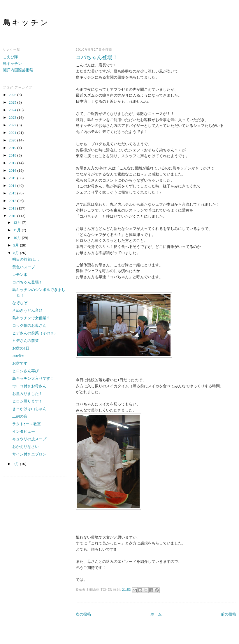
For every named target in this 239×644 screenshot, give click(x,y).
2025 (13, 102)
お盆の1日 (21, 348)
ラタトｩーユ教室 (27, 424)
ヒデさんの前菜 (26, 341)
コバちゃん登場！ (97, 57)
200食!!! (19, 356)
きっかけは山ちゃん (29, 409)
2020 (13, 140)
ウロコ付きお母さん (29, 386)
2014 (13, 186)
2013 (13, 193)
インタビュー (24, 431)
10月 (18, 238)
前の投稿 (229, 614)
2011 (13, 208)
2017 (13, 163)
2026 (13, 95)
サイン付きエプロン (29, 454)
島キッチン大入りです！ (33, 378)
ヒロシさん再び (26, 371)
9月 (17, 245)
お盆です (20, 363)
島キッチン (26, 23)
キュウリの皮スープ (29, 439)
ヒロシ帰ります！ (27, 401)
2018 (13, 155)
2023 (13, 117)
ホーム (156, 614)
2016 (13, 170)
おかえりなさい (26, 447)
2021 (13, 133)
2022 (13, 125)
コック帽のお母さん (29, 325)
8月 (17, 253)
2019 (13, 148)
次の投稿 (83, 614)
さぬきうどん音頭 (27, 310)
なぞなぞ (20, 303)
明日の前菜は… (26, 259)
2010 (13, 216)
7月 (17, 464)
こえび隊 (10, 57)
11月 (18, 230)
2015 (13, 178)
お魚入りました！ (27, 394)
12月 (18, 222)
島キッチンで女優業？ (31, 318)
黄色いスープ (24, 267)
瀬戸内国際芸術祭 (18, 70)
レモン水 (20, 275)
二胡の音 (20, 416)
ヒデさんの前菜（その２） (35, 333)
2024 (13, 110)
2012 (13, 201)
